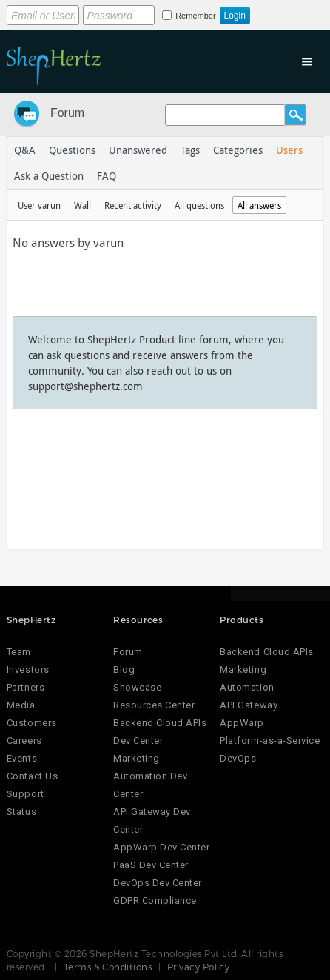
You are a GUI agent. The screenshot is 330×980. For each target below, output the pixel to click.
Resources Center (154, 705)
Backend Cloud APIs (266, 652)
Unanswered (138, 150)
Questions (72, 150)
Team (19, 652)
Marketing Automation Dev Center (150, 776)
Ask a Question (49, 176)
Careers (24, 741)
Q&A (25, 150)
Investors (28, 669)
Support (26, 794)
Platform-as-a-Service (270, 741)
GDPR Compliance (155, 900)
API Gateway (249, 705)
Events (22, 758)
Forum (67, 113)
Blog (124, 669)
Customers (32, 723)
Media (21, 705)
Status (21, 812)
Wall (82, 205)
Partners (26, 687)
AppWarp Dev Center (161, 847)
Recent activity (133, 205)
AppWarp (242, 723)
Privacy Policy (199, 967)
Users (289, 150)
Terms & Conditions (108, 967)
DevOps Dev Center (158, 883)
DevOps (238, 758)
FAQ (107, 176)
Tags (190, 150)
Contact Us (32, 776)
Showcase (137, 687)
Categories (238, 150)
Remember (195, 16)
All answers (259, 205)
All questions (199, 205)
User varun (39, 205)
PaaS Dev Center (151, 865)
